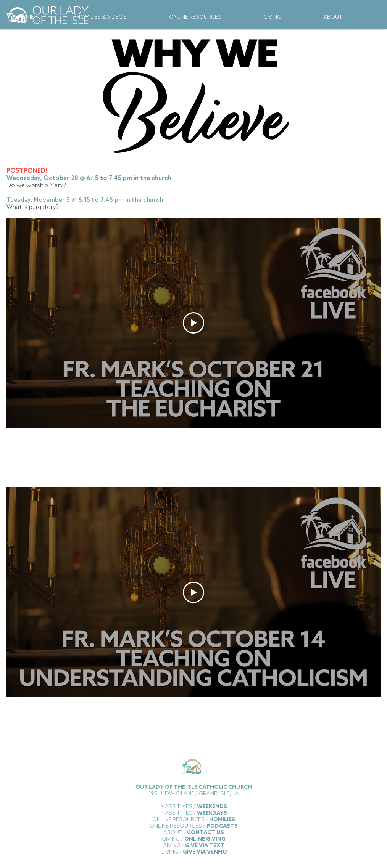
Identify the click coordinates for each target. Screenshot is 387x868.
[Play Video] (193, 323)
